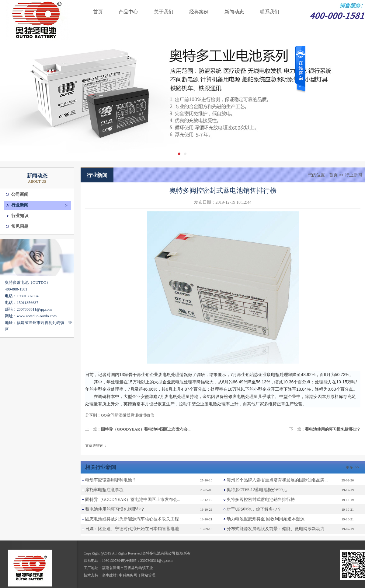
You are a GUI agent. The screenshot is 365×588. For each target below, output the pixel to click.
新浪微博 (123, 415)
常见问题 (20, 226)
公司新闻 (20, 194)
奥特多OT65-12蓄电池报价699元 (257, 490)
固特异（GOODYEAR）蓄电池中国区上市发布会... (146, 429)
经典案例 (199, 12)
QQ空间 (108, 415)
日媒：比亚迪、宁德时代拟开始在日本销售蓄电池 (132, 529)
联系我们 (269, 12)
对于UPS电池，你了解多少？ (254, 509)
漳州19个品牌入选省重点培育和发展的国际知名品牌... (277, 480)
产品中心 (128, 12)
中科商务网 (128, 575)
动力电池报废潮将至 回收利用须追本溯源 (266, 519)
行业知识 (20, 216)
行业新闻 (20, 205)
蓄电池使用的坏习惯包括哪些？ (333, 429)
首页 (98, 12)
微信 (150, 415)
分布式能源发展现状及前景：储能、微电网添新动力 (276, 529)
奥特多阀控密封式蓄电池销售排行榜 (261, 500)
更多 (353, 467)
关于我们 (164, 12)
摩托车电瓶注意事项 (104, 490)
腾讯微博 (138, 415)
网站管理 (148, 575)
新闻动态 (234, 12)
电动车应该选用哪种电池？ (111, 480)
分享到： (93, 415)
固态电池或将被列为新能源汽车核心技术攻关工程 (132, 519)
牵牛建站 (109, 575)
